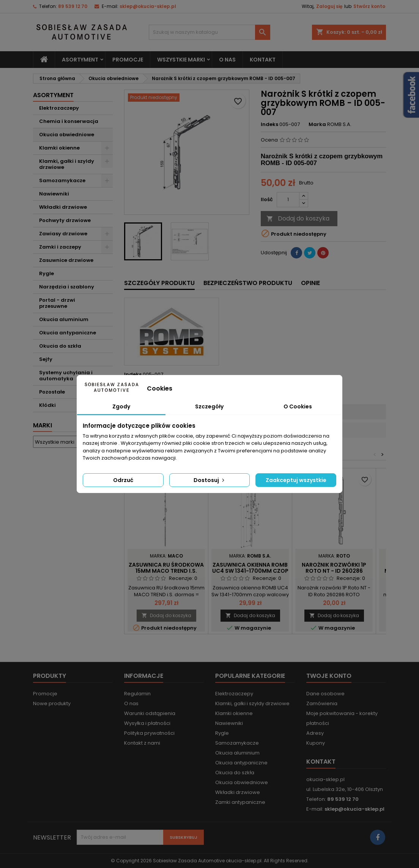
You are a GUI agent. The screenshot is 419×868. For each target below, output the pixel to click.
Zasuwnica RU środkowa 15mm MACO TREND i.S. (166, 568)
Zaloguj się (329, 6)
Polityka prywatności (149, 733)
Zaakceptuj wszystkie (296, 480)
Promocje (128, 60)
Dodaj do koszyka (298, 218)
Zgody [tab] (121, 406)
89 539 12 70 (73, 6)
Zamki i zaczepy (60, 247)
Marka (317, 124)
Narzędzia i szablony (67, 287)
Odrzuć (123, 480)
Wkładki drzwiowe (63, 207)
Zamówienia (322, 703)
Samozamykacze (62, 180)
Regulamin (137, 694)
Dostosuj (210, 480)
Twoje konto (329, 676)
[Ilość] (288, 200)
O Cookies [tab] (298, 406)
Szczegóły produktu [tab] (159, 283)
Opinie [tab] (310, 283)
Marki (43, 425)
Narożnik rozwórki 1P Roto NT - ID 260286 (334, 568)
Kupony (316, 743)
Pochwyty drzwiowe (65, 220)
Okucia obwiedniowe (67, 135)
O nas (227, 60)
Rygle (46, 273)
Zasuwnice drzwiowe (66, 260)
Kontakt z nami (142, 743)
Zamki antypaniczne (240, 802)
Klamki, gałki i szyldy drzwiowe (67, 164)
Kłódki (47, 405)
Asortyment (80, 60)
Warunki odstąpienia (150, 713)
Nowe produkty (52, 703)
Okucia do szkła (60, 346)
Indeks (269, 124)
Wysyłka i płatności (147, 723)
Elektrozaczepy (59, 108)
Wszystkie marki (181, 60)
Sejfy (46, 359)
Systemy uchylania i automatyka (66, 376)
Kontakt (263, 60)
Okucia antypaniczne (68, 333)
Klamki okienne (59, 148)
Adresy (315, 733)
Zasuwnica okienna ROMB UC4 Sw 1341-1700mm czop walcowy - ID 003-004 (250, 571)
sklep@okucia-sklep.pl (148, 6)
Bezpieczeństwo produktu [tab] (248, 283)
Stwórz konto (369, 6)
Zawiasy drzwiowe (63, 234)
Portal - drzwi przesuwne (57, 303)
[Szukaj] (209, 32)
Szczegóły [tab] (209, 406)
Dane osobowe (325, 694)
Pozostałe (52, 392)
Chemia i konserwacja (69, 121)
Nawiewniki (54, 194)
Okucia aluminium (64, 319)
